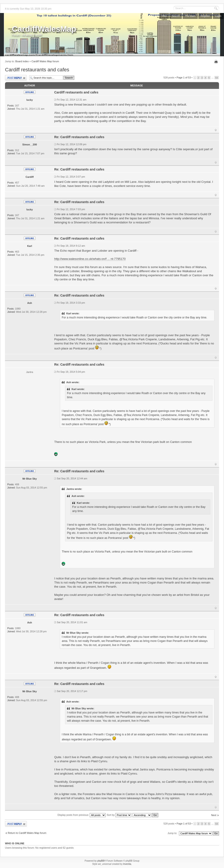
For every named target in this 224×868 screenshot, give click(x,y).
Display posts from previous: (82, 815)
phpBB (101, 861)
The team (190, 16)
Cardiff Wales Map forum (45, 61)
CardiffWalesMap (44, 29)
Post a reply (16, 78)
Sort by (119, 815)
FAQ (164, 16)
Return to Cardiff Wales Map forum (27, 833)
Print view (217, 62)
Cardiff (29, 177)
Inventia (127, 864)
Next (214, 815)
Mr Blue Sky (30, 479)
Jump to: (172, 833)
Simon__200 (30, 145)
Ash (30, 303)
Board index (22, 61)
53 (217, 78)
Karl (29, 246)
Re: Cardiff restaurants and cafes (79, 137)
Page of (184, 77)
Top (216, 130)
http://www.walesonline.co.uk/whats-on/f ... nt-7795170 (90, 259)
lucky (30, 100)
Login (218, 16)
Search (176, 16)
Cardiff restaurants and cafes (37, 70)
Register (205, 16)
